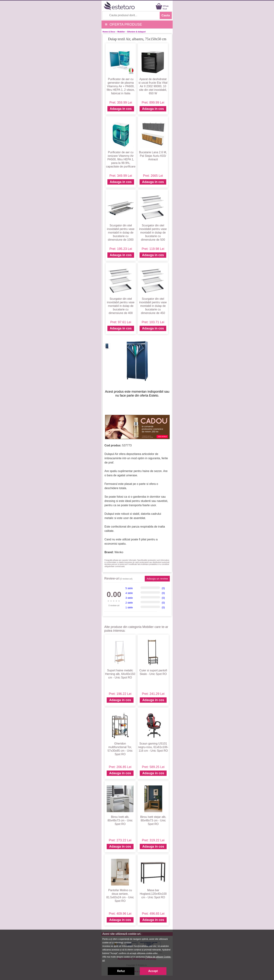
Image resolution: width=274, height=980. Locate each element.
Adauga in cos (121, 109)
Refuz (121, 971)
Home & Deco (109, 32)
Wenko (119, 552)
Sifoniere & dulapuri (136, 32)
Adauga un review (157, 579)
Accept (153, 971)
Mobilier (121, 32)
